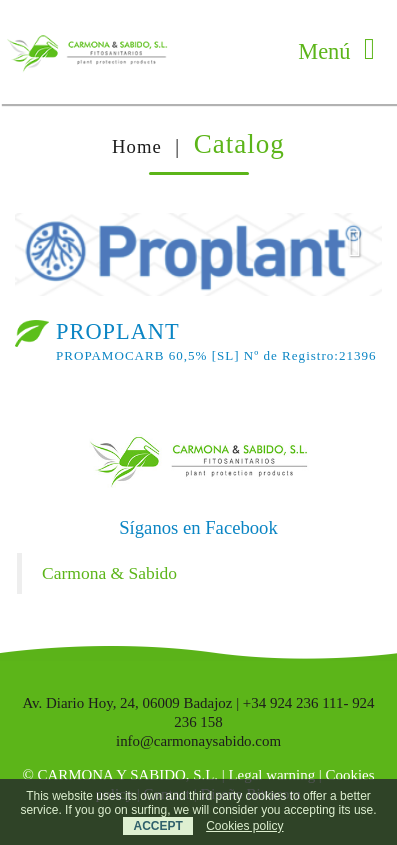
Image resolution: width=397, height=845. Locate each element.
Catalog (239, 144)
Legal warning (272, 775)
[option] (198, 254)
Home (137, 146)
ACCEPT (157, 826)
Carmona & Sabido (109, 573)
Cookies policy (244, 826)
